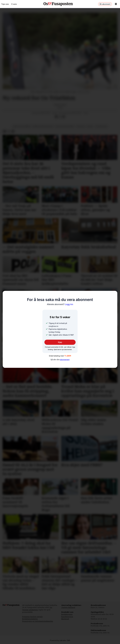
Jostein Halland (68, 607)
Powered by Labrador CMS (60, 641)
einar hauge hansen (22, 126)
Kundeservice (67, 617)
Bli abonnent (105, 4)
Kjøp (60, 342)
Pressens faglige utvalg (32, 617)
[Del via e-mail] (64, 117)
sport (90, 126)
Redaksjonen (67, 614)
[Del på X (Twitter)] (60, 117)
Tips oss (5, 4)
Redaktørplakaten (30, 619)
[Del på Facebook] (56, 117)
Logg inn (60, 304)
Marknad (65, 619)
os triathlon (101, 126)
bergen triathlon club (43, 126)
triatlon (81, 126)
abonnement (65, 360)
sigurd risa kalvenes (65, 126)
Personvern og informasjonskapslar (38, 621)
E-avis (14, 4)
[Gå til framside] (58, 4)
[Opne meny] (116, 4)
